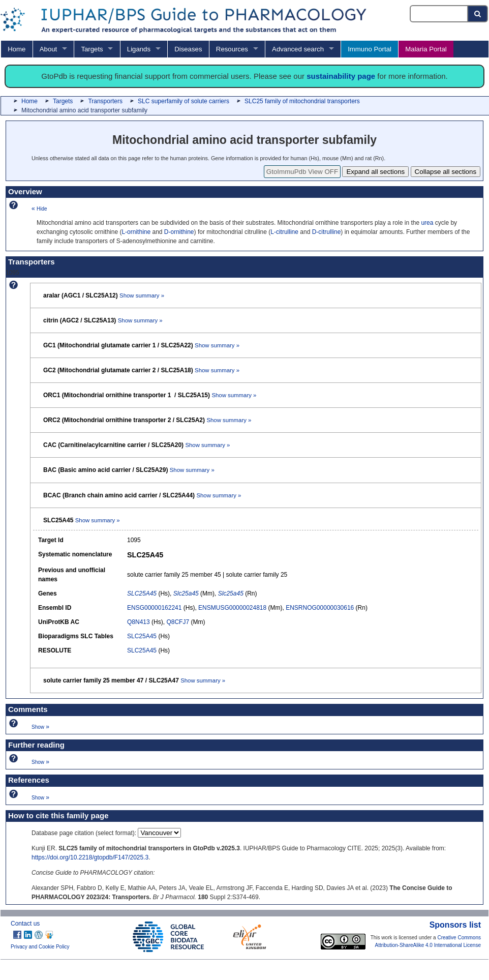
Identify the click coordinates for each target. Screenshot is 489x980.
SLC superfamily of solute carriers (184, 101)
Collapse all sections (446, 172)
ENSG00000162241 (154, 608)
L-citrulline (284, 232)
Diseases (188, 49)
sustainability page (341, 76)
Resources (232, 49)
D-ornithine (179, 232)
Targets (92, 49)
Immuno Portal (370, 49)
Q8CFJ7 (178, 622)
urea (427, 223)
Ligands (139, 49)
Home (17, 49)
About (48, 49)
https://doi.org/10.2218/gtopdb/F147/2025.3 (90, 857)
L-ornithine (136, 232)
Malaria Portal (426, 49)
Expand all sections (375, 172)
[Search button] (478, 14)
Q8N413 (139, 622)
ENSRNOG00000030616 (320, 608)
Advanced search (298, 49)
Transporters (105, 101)
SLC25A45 (142, 636)
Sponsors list (455, 925)
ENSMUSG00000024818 (232, 608)
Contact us (25, 924)
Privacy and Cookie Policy (40, 947)
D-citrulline (327, 232)
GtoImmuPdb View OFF (302, 172)
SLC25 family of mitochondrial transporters (302, 101)
